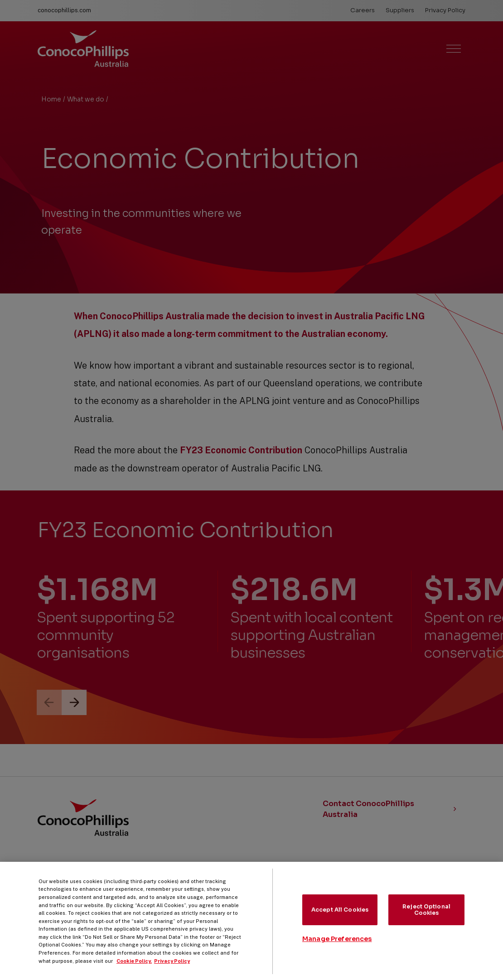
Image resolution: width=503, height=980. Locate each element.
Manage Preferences (337, 946)
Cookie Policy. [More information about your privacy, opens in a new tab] (134, 967)
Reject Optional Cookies (426, 916)
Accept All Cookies (340, 916)
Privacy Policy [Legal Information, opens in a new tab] (172, 967)
